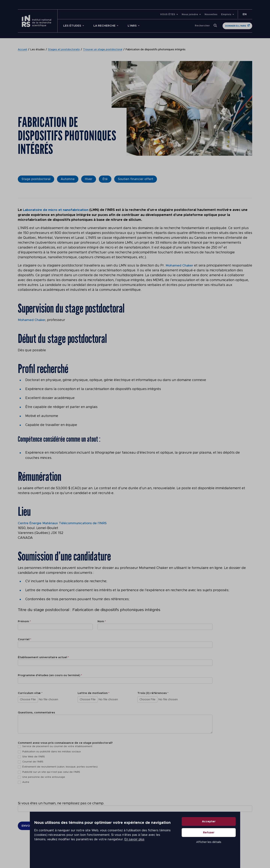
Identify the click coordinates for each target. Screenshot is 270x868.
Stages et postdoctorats (64, 50)
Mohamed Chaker (180, 265)
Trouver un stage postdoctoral (103, 50)
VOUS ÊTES (168, 15)
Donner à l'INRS (236, 26)
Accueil (22, 50)
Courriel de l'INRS (31, 762)
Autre (24, 782)
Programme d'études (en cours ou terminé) (50, 675)
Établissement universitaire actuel (43, 657)
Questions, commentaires (36, 712)
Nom (102, 621)
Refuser (209, 842)
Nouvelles (211, 15)
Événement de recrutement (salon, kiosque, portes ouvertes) (58, 767)
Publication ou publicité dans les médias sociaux (49, 751)
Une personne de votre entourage (41, 777)
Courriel (24, 639)
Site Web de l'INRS (31, 756)
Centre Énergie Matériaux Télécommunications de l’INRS (63, 523)
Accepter (209, 831)
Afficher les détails (209, 852)
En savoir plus (121, 849)
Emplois (226, 15)
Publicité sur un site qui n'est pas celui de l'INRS (49, 772)
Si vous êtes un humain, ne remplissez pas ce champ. (61, 803)
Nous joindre (190, 15)
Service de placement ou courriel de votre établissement (55, 746)
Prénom (24, 621)
